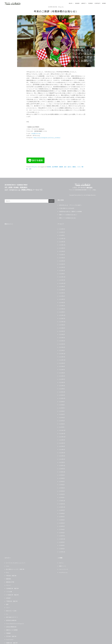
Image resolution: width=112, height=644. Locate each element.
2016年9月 (62, 534)
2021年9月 (62, 397)
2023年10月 (62, 319)
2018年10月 (62, 500)
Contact (97, 3)
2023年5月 (62, 334)
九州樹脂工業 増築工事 (12, 579)
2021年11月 (62, 391)
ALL (63, 7)
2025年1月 (62, 272)
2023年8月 (62, 325)
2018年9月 (62, 503)
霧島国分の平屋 (10, 573)
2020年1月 (62, 456)
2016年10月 (62, 531)
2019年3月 (62, 487)
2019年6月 (62, 478)
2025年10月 (62, 244)
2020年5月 (62, 444)
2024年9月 (62, 285)
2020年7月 (62, 437)
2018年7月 (62, 509)
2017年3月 (62, 525)
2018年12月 (62, 494)
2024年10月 (62, 281)
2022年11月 (62, 353)
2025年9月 (62, 247)
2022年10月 (62, 356)
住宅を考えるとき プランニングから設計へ (70, 205)
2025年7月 (62, 253)
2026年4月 (62, 228)
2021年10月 (62, 394)
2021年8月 (62, 400)
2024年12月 (62, 275)
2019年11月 (62, 462)
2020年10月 (62, 431)
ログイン (61, 554)
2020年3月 (62, 450)
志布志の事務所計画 (11, 617)
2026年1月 (62, 235)
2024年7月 (62, 291)
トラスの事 (9, 582)
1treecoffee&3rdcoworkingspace (15, 614)
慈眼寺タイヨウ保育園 (12, 620)
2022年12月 (62, 350)
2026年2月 (62, 232)
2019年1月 (62, 490)
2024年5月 (62, 297)
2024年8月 (62, 288)
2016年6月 (62, 537)
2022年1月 (62, 384)
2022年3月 (62, 378)
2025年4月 (62, 263)
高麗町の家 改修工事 (12, 632)
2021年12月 (62, 387)
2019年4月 (62, 484)
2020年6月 (62, 441)
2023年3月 (62, 341)
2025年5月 (62, 260)
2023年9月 (62, 322)
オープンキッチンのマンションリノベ (16, 554)
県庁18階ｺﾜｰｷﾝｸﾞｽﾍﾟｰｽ (12, 607)
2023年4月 (62, 338)
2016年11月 (62, 528)
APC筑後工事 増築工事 (12, 586)
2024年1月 (62, 309)
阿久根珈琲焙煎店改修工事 (13, 636)
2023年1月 (62, 347)
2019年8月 (62, 472)
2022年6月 (62, 369)
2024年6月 (62, 294)
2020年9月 (62, 434)
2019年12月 (62, 459)
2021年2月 (62, 419)
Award (77, 3)
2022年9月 (62, 359)
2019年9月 (62, 469)
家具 (7, 595)
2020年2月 (62, 453)
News (8, 558)
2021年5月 (62, 409)
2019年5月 (62, 481)
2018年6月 (62, 512)
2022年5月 (62, 372)
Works (91, 3)
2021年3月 (62, 416)
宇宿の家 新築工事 (11, 567)
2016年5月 (62, 540)
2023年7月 (62, 328)
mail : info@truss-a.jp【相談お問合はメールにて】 (24, 190)
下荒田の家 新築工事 (12, 592)
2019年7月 (62, 475)
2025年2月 (62, 269)
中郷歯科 (8, 623)
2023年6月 (62, 331)
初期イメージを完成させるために (68, 217)
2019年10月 (62, 465)
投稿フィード (63, 558)
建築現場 (8, 570)
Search (51, 201)
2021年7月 (62, 403)
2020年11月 (62, 428)
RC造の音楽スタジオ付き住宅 (67, 208)
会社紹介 (8, 589)
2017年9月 (62, 522)
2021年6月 (62, 406)
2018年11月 (62, 497)
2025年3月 (62, 266)
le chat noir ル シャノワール (14, 639)
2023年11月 (62, 316)
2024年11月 (62, 278)
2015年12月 (62, 543)
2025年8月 (62, 250)
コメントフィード (64, 561)
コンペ (8, 598)
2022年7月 (62, 366)
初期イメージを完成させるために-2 (68, 214)
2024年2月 (62, 306)
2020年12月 (62, 425)
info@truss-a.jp (36, 133)
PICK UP (8, 576)
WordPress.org (63, 564)
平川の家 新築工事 (11, 626)
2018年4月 (62, 515)
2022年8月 (62, 363)
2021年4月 (62, 412)
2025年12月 (62, 238)
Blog (71, 3)
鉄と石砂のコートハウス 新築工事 (15, 561)
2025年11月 (62, 241)
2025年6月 (62, 257)
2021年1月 (62, 422)
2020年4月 (62, 447)
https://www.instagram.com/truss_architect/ (47, 138)
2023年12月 (62, 313)
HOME (104, 3)
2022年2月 (62, 381)
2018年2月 (62, 518)
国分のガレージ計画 (11, 601)
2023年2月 (62, 344)
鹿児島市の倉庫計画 (11, 611)
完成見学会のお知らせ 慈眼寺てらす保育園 (70, 211)
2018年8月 (62, 506)
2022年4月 (62, 375)
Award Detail (10, 629)
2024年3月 (62, 303)
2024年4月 (62, 300)
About (83, 3)
